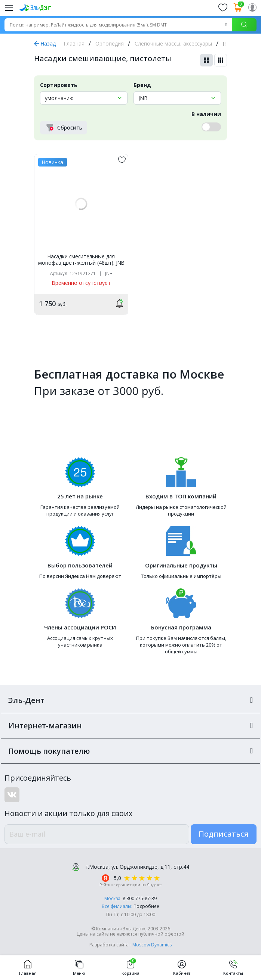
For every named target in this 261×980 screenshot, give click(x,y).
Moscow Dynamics (152, 945)
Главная (74, 43)
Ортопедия (110, 43)
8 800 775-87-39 (140, 898)
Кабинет (182, 968)
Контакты (233, 968)
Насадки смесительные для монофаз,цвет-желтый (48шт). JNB (81, 260)
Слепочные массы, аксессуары (173, 43)
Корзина (130, 968)
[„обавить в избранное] (122, 160)
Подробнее (146, 906)
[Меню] (9, 7)
